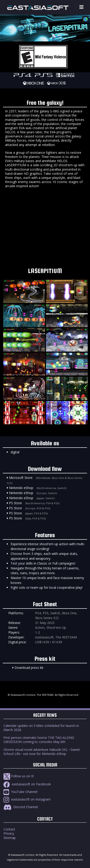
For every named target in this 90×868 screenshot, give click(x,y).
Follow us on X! (19, 776)
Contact (9, 829)
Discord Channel (21, 807)
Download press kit (29, 668)
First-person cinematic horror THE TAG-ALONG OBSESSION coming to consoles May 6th (39, 740)
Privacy (9, 833)
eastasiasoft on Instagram (27, 799)
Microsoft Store (21, 478)
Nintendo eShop (21, 488)
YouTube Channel (20, 792)
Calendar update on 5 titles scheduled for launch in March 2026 (41, 728)
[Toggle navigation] (81, 7)
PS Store (15, 503)
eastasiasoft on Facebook (27, 784)
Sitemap (10, 838)
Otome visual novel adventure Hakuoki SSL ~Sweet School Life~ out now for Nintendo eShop (42, 752)
